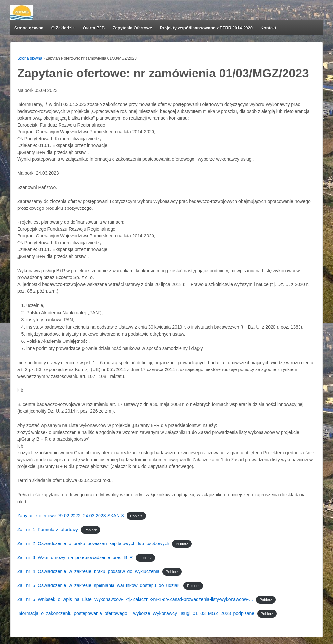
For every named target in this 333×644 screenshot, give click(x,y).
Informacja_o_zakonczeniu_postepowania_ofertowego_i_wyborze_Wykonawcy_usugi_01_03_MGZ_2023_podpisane (136, 613)
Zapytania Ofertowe (133, 28)
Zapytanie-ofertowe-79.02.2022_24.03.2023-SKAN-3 (71, 516)
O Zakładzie (63, 28)
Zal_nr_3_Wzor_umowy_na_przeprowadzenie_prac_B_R (75, 557)
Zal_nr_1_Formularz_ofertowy (48, 530)
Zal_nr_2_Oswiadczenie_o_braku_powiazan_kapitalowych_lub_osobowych (93, 543)
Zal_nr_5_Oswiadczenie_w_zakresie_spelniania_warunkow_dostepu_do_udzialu (99, 585)
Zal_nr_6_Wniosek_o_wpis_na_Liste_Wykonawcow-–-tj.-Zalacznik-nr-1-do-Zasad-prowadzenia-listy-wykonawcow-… (135, 599)
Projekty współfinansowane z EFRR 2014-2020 (206, 28)
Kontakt (268, 28)
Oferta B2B (94, 28)
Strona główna (29, 28)
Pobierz (136, 516)
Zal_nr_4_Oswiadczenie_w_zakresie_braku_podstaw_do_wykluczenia (88, 571)
